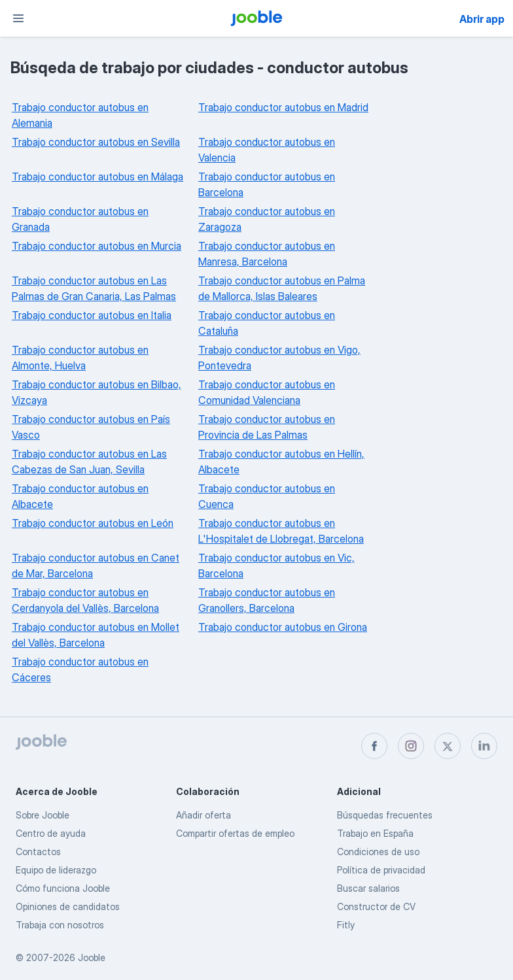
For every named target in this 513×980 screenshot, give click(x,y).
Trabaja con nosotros (60, 925)
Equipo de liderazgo (56, 870)
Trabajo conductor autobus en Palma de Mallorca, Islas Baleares (282, 288)
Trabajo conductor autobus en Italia (92, 315)
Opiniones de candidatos (68, 906)
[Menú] (18, 18)
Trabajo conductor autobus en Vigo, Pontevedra (279, 358)
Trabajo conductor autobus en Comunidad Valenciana (267, 392)
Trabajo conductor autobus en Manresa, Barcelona (267, 254)
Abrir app (482, 19)
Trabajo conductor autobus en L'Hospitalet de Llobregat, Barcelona (281, 531)
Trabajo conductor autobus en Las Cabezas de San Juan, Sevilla (89, 462)
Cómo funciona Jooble (63, 888)
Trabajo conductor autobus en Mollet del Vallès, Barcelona (96, 635)
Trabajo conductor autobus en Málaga (97, 177)
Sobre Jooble (43, 815)
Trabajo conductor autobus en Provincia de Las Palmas (267, 427)
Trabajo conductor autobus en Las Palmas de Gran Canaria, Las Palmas (94, 288)
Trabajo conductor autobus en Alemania (80, 115)
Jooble (92, 957)
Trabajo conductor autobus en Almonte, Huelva (80, 358)
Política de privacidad (381, 870)
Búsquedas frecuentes (385, 815)
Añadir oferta (203, 815)
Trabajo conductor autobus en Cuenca (267, 496)
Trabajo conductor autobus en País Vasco (91, 427)
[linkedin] (484, 746)
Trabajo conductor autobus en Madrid (283, 107)
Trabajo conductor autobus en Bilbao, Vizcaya (97, 392)
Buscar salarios (368, 888)
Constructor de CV (376, 906)
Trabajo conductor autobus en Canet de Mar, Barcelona (96, 566)
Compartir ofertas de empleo (235, 833)
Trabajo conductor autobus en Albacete (80, 496)
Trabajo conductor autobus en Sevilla (96, 142)
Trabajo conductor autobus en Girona (283, 627)
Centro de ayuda (51, 833)
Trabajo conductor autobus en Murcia (97, 246)
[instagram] (411, 746)
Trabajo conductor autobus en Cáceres (80, 669)
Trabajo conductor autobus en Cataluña (267, 323)
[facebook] (374, 746)
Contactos (38, 852)
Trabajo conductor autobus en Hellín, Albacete (281, 462)
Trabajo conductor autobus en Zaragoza (267, 219)
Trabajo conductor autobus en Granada (80, 219)
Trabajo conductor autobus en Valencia (267, 150)
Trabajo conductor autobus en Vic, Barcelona (276, 566)
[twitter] (448, 746)
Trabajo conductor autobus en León (93, 523)
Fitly (346, 925)
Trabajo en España (375, 833)
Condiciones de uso (378, 852)
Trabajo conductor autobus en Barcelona (267, 184)
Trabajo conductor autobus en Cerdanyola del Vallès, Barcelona (85, 600)
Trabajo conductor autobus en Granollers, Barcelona (267, 600)
